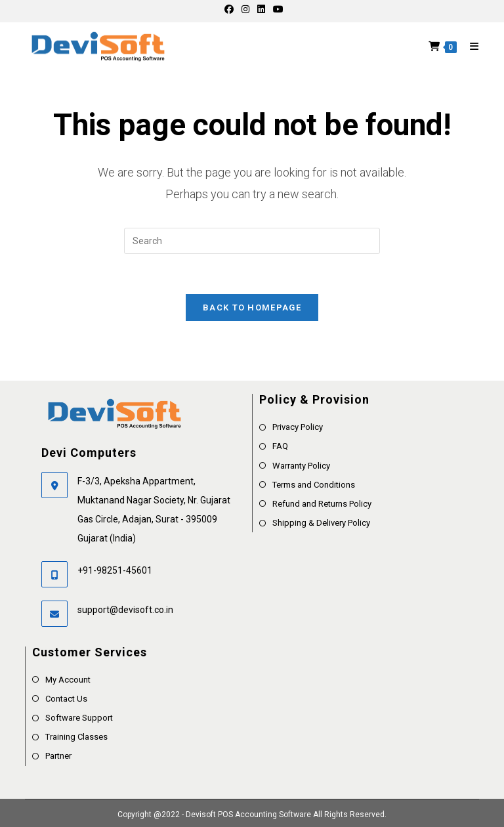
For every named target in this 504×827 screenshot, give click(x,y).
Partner (58, 756)
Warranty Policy (301, 466)
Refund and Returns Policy (322, 504)
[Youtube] (276, 9)
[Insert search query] (252, 241)
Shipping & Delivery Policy (321, 523)
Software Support (79, 718)
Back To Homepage (252, 307)
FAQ (280, 446)
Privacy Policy (298, 427)
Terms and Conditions (314, 485)
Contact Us (66, 699)
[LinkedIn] (261, 9)
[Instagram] (245, 9)
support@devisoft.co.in (125, 610)
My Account (68, 680)
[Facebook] (229, 9)
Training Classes (76, 737)
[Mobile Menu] (470, 47)
